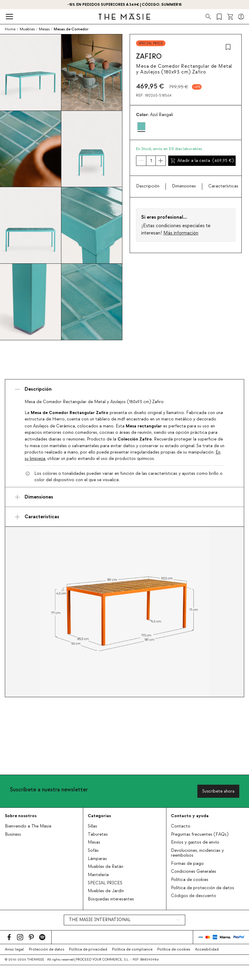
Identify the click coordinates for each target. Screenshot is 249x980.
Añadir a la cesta (202, 161)
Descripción (148, 186)
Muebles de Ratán (106, 867)
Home (10, 29)
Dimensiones (184, 186)
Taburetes (98, 834)
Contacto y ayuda (190, 816)
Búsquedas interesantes (111, 899)
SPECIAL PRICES (105, 883)
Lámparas (97, 859)
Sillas (92, 826)
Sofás (93, 851)
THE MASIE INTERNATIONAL (100, 920)
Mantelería (98, 875)
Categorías (99, 816)
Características (223, 186)
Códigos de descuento (194, 896)
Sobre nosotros (21, 816)
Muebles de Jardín (106, 891)
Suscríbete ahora (218, 791)
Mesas (94, 842)
